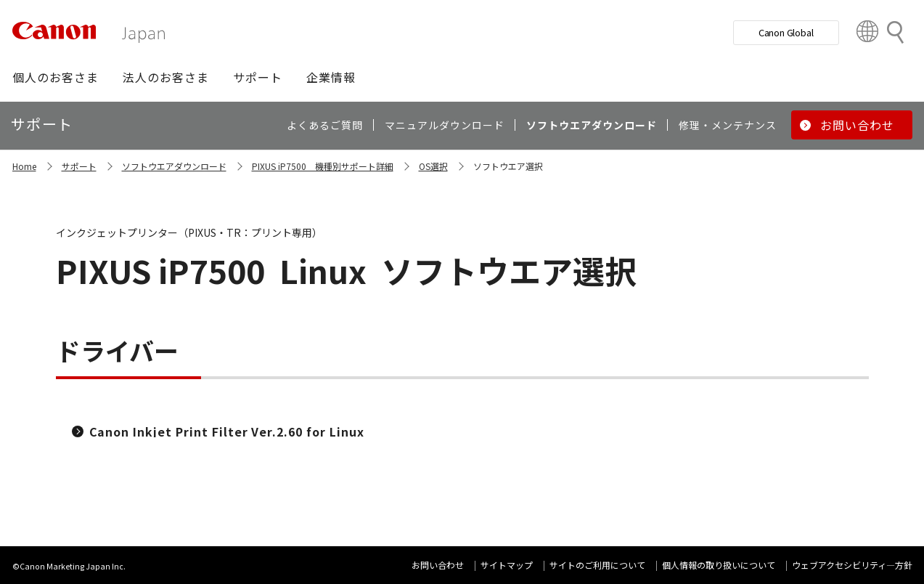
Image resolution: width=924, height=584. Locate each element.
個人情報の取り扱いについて (719, 565)
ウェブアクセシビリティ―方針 (852, 565)
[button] (56, 77)
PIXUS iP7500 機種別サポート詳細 (323, 166)
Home (24, 166)
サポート (79, 166)
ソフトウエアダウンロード (174, 166)
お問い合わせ (438, 565)
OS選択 (433, 166)
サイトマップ (507, 565)
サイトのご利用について (597, 565)
